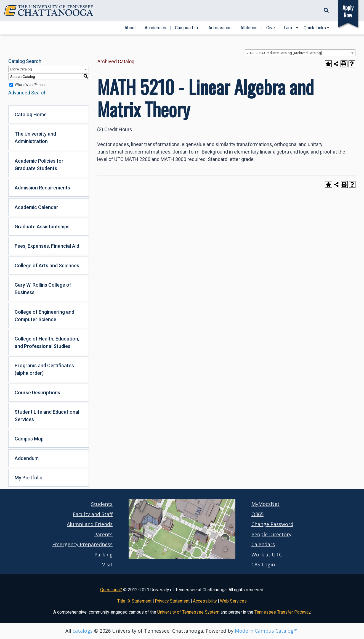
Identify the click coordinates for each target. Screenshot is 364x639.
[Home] (49, 11)
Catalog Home (31, 114)
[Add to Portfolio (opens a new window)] (328, 64)
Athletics (249, 28)
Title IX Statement (134, 601)
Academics (155, 28)
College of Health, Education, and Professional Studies (47, 342)
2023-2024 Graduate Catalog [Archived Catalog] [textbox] (284, 53)
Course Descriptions (37, 393)
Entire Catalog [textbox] (21, 69)
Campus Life (187, 28)
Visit (107, 564)
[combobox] (300, 53)
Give (271, 28)
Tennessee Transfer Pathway (282, 612)
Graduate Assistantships (42, 227)
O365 (257, 514)
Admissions (220, 28)
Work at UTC (267, 554)
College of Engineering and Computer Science (44, 316)
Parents (103, 534)
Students (102, 504)
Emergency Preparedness (82, 544)
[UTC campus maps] (182, 547)
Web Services (233, 601)
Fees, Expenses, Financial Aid (47, 246)
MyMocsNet (265, 504)
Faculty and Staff (93, 514)
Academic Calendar (36, 207)
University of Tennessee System (188, 612)
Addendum (27, 458)
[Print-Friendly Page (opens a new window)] (344, 64)
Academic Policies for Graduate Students (39, 165)
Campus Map (29, 439)
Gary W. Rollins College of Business (43, 289)
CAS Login (263, 564)
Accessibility (205, 601)
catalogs (83, 631)
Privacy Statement (172, 601)
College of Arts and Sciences (47, 266)
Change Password (272, 524)
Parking (103, 554)
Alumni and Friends (90, 524)
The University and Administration (35, 138)
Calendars (263, 544)
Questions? (111, 590)
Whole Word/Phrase (30, 85)
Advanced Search (27, 93)
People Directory (271, 534)
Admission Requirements (42, 188)
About (130, 28)
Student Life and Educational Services (47, 416)
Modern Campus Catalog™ (266, 631)
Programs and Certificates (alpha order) (44, 369)
